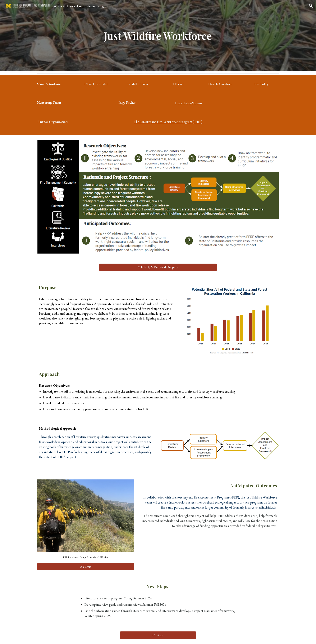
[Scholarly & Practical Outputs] (158, 267)
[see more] (86, 566)
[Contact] (158, 635)
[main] (158, 36)
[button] (311, 6)
